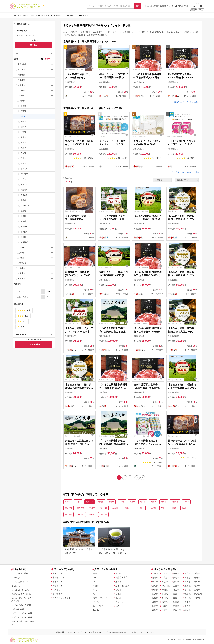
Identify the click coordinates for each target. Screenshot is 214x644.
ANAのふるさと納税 (21, 594)
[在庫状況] (162, 180)
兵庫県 (22, 253)
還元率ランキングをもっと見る (187, 102)
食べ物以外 (57, 594)
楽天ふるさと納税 (20, 573)
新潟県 (165, 590)
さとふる (16, 586)
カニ (95, 582)
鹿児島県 (198, 594)
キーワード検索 (21, 31)
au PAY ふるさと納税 (21, 605)
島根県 (188, 577)
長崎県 (197, 577)
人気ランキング (60, 573)
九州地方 (21, 279)
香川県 (188, 598)
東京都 (165, 582)
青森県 (155, 577)
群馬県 (155, 610)
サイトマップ (75, 632)
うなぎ (96, 586)
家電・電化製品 (122, 586)
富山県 (165, 594)
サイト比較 (18, 569)
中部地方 (21, 80)
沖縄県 (197, 598)
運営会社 (59, 632)
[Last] (143, 478)
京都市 (23, 111)
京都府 (71, 16)
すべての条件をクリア (34, 40)
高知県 (188, 606)
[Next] (137, 478)
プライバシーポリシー (115, 632)
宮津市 (23, 137)
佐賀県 (197, 573)
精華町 (23, 221)
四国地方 (21, 273)
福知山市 (24, 116)
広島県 (188, 586)
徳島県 (188, 594)
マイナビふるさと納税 (22, 617)
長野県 (165, 610)
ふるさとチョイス (20, 582)
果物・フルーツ (100, 598)
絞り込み (34, 45)
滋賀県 (22, 96)
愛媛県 (188, 602)
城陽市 (23, 148)
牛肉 (95, 573)
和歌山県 (23, 263)
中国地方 (21, 268)
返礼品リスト (182, 6)
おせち (96, 610)
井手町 (23, 200)
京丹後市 (24, 174)
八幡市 (23, 164)
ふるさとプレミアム (21, 590)
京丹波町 (24, 232)
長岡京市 (24, 158)
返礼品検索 (44, 16)
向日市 (23, 153)
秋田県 (155, 590)
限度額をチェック (159, 6)
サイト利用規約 (93, 632)
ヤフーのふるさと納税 (22, 613)
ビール (96, 602)
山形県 (155, 594)
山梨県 (165, 606)
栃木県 (155, 606)
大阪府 (22, 248)
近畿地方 (58, 16)
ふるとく (152, 632)
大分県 (197, 586)
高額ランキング (60, 586)
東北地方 (21, 70)
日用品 (118, 594)
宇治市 (23, 132)
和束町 (23, 216)
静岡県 (176, 577)
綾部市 (23, 127)
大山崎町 (24, 190)
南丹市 (23, 179)
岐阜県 (176, 573)
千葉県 (165, 577)
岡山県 (188, 582)
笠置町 (23, 211)
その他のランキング (62, 598)
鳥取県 (188, 573)
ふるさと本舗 (18, 609)
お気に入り (194, 7)
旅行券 (118, 582)
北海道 (155, 573)
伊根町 (23, 237)
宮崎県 (197, 590)
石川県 (165, 598)
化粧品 (118, 598)
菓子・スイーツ (100, 606)
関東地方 (21, 75)
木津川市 (24, 185)
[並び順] (187, 180)
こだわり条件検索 (34, 344)
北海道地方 (22, 64)
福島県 (155, 598)
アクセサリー (121, 602)
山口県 (188, 590)
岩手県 (155, 582)
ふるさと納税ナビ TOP (24, 16)
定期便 (118, 573)
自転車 (118, 590)
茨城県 (155, 602)
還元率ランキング (61, 577)
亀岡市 (23, 143)
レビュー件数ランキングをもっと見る (184, 172)
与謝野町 (24, 242)
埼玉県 (165, 573)
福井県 (165, 602)
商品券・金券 (121, 577)
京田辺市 (24, 169)
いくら (96, 577)
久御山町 (24, 195)
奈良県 (22, 258)
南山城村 (24, 227)
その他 (118, 606)
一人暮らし (57, 590)
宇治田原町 (25, 206)
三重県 (22, 90)
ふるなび (16, 577)
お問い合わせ (136, 632)
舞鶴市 (23, 122)
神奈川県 (166, 586)
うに (95, 590)
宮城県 (155, 586)
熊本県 (197, 582)
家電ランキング (60, 582)
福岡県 (188, 610)
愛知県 (176, 582)
